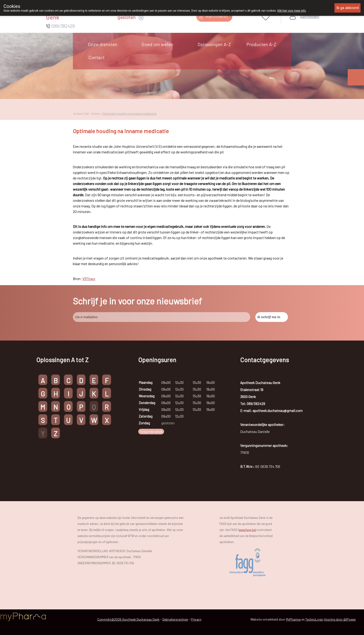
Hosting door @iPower (340, 619)
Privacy (196, 619)
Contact (96, 57)
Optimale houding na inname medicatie (130, 113)
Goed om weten (157, 44)
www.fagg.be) (247, 530)
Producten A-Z (261, 44)
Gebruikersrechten (175, 619)
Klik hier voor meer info (292, 11)
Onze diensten (103, 44)
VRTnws (89, 279)
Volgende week (151, 432)
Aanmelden (310, 17)
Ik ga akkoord (347, 8)
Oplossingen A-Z (214, 44)
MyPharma (293, 619)
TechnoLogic (314, 619)
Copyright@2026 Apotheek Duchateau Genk (128, 619)
